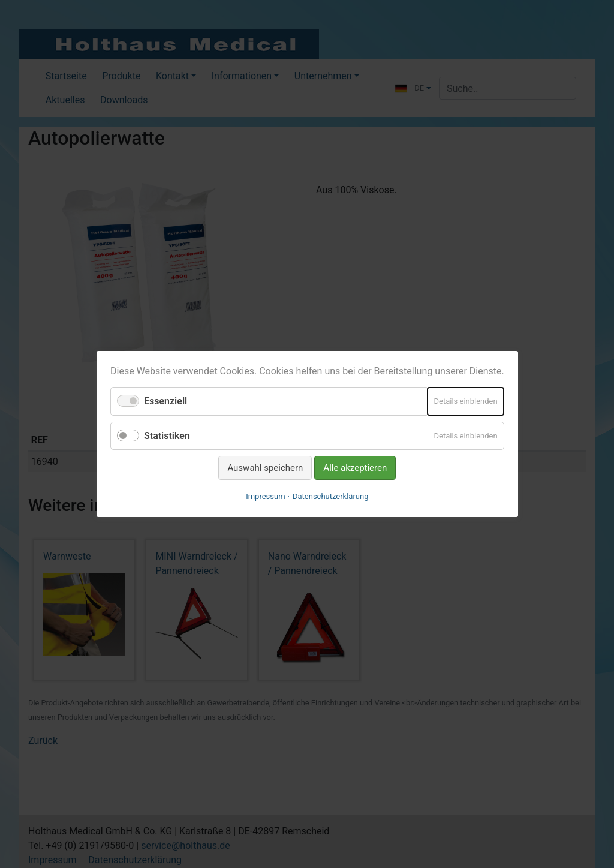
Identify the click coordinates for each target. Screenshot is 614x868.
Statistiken (167, 435)
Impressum (265, 496)
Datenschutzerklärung (331, 496)
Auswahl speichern (265, 468)
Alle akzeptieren (355, 468)
